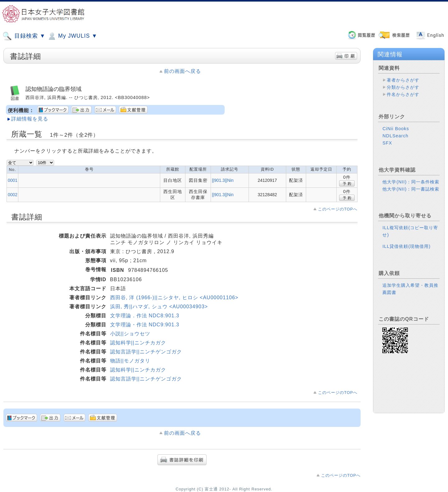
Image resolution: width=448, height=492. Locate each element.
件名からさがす (403, 94)
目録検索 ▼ (24, 36)
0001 (13, 180)
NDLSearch (395, 136)
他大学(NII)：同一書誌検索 (411, 189)
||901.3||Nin (223, 180)
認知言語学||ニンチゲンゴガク (146, 352)
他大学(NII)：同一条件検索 (411, 182)
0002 (13, 195)
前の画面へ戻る (182, 71)
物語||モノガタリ (130, 361)
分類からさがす (403, 87)
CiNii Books (396, 129)
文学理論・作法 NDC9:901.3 (145, 325)
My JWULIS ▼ (72, 36)
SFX (387, 143)
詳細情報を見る (30, 119)
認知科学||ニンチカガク (138, 343)
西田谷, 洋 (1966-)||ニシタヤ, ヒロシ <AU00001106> (174, 298)
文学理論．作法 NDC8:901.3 (145, 316)
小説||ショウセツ (130, 334)
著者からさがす (403, 80)
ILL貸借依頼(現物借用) (406, 246)
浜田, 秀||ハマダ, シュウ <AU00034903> (159, 307)
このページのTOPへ (338, 209)
